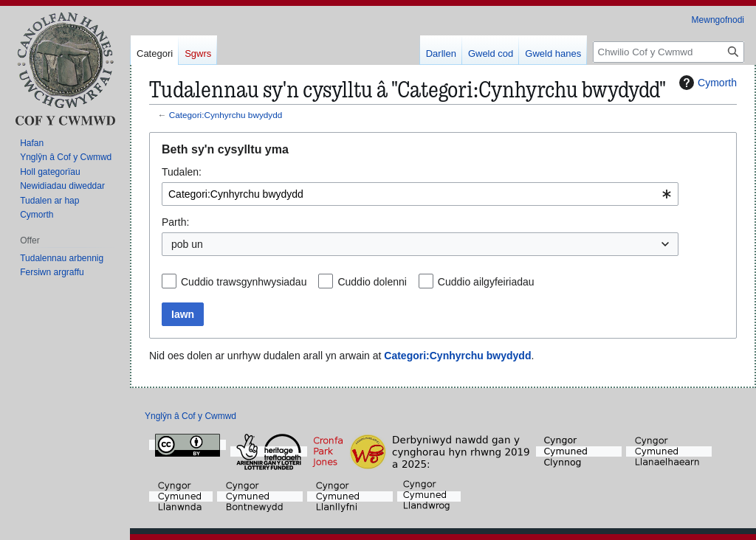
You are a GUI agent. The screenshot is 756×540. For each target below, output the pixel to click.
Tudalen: (182, 172)
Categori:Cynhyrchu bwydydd (226, 115)
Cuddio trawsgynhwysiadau (244, 282)
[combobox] (420, 194)
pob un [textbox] (187, 244)
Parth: (175, 222)
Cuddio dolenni (372, 282)
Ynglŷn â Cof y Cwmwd (190, 416)
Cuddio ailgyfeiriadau (486, 282)
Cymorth (706, 83)
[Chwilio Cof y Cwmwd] (669, 52)
